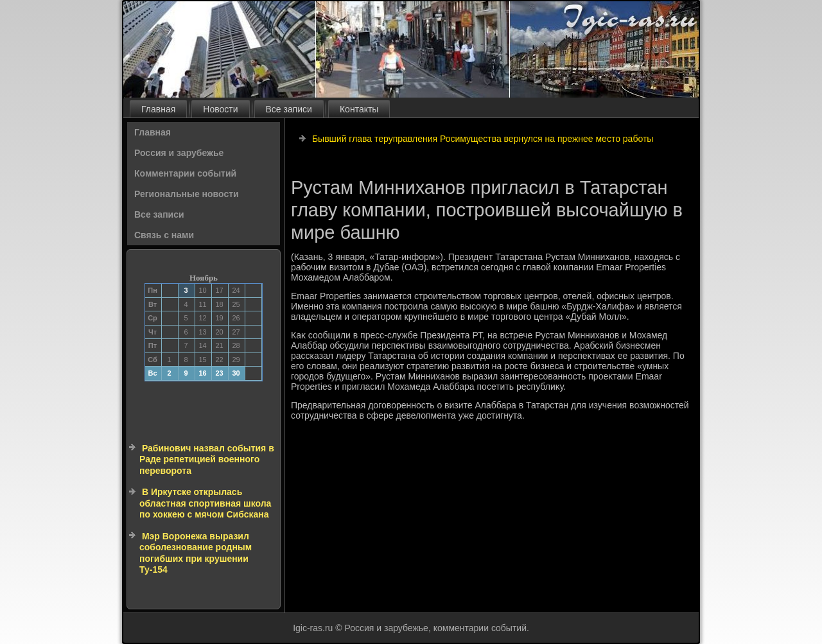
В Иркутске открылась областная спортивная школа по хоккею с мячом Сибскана (205, 503)
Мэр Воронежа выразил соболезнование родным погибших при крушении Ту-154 (196, 553)
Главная (158, 109)
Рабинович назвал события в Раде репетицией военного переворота (207, 459)
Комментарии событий (185, 173)
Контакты (359, 109)
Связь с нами (164, 235)
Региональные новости (187, 194)
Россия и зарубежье (179, 153)
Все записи (289, 109)
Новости (220, 109)
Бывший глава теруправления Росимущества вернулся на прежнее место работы (483, 139)
